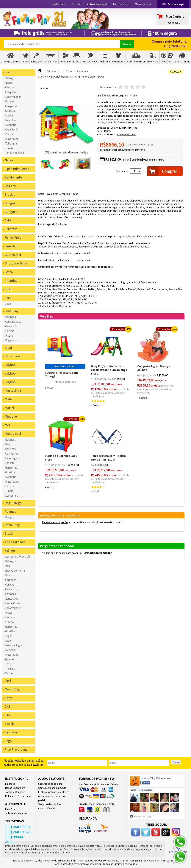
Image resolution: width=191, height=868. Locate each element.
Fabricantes (65, 62)
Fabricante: (103, 134)
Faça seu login (176, 4)
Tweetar (43, 88)
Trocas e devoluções (50, 804)
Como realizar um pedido (52, 788)
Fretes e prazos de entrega (54, 792)
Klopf (96, 491)
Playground (153, 62)
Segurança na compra (50, 784)
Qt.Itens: (173, 23)
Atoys (50, 388)
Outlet (164, 62)
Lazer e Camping (182, 62)
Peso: (100, 131)
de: (93, 379)
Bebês (26, 62)
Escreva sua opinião (55, 522)
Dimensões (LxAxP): (108, 128)
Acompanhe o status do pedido (51, 798)
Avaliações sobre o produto (60, 515)
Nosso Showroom (15, 788)
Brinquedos (36, 62)
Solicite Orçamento (16, 813)
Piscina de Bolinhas (136, 62)
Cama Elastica (51, 62)
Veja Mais (47, 316)
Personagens (118, 62)
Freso (113, 134)
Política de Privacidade (18, 796)
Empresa (10, 784)
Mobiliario (105, 62)
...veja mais (152, 122)
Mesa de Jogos (90, 62)
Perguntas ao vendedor (57, 546)
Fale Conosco (13, 809)
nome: (52, 763)
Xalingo (143, 398)
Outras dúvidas (47, 808)
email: (113, 763)
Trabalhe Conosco (15, 792)
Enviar (176, 762)
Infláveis (77, 62)
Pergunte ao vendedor (97, 553)
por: (110, 379)
